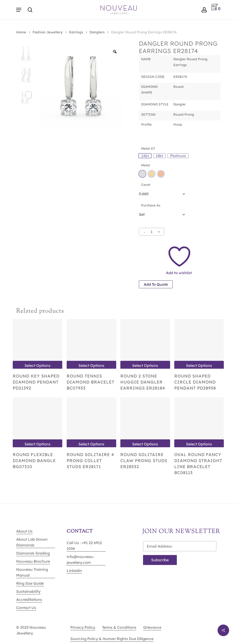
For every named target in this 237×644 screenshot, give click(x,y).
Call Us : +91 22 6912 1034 (84, 546)
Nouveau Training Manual (32, 572)
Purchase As (151, 205)
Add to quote (156, 284)
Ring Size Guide (30, 583)
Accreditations (29, 600)
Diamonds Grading (33, 553)
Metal (146, 165)
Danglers (97, 32)
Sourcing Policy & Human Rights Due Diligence (112, 639)
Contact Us (26, 608)
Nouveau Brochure (33, 561)
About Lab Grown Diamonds (32, 542)
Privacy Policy (83, 627)
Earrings (76, 32)
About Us (24, 531)
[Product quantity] (152, 232)
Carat (146, 185)
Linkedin (74, 571)
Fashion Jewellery (48, 32)
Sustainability (28, 591)
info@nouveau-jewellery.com (80, 560)
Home (21, 32)
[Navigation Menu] (19, 10)
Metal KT (148, 149)
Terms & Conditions (119, 627)
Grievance (152, 627)
